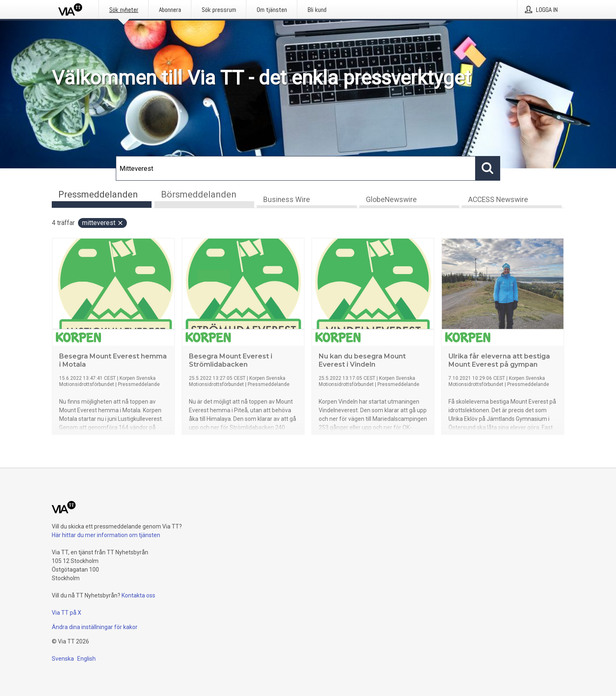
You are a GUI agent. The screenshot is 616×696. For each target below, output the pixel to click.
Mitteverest (103, 223)
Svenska (63, 659)
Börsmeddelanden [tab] (199, 194)
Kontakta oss (138, 595)
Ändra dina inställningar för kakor (95, 627)
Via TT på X (67, 613)
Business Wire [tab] (287, 200)
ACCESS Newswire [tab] (498, 200)
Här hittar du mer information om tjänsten (106, 535)
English (86, 659)
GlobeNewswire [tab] (391, 200)
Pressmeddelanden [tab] (98, 194)
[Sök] (296, 168)
